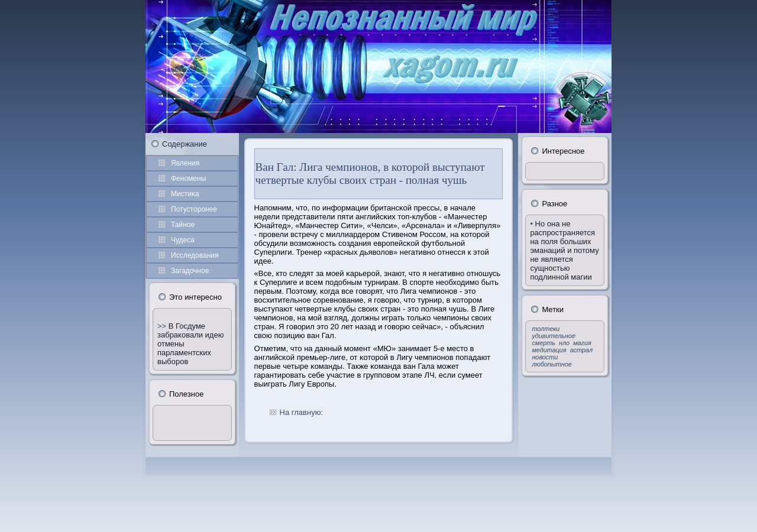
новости (545, 357)
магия (582, 343)
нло (564, 343)
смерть (544, 343)
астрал (581, 350)
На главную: (301, 412)
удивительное (554, 336)
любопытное (551, 364)
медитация (549, 350)
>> (163, 326)
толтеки (546, 329)
